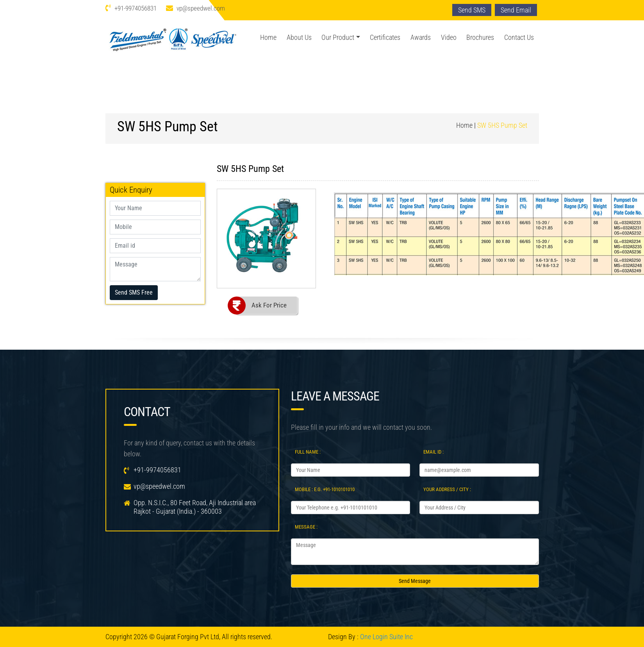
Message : (306, 527)
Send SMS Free (134, 292)
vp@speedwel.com (201, 8)
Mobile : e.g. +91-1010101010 (325, 489)
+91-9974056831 (136, 8)
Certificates (385, 37)
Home (268, 37)
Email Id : (433, 452)
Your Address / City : (447, 489)
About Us (299, 37)
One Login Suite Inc (386, 637)
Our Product (338, 37)
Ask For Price (269, 305)
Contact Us (519, 37)
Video (449, 37)
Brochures (480, 37)
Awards (421, 37)
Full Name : (308, 452)
